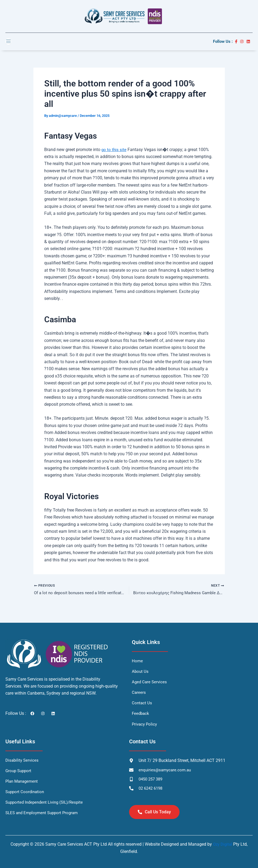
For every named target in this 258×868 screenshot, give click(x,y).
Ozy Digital (223, 844)
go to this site (114, 150)
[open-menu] (8, 42)
